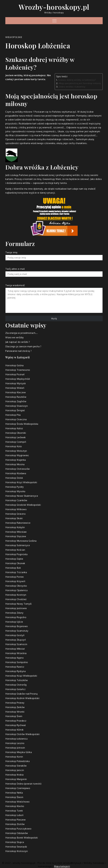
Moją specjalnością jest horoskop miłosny (80, 83)
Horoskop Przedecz (16, 721)
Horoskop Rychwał (16, 725)
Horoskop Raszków (16, 397)
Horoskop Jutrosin (15, 748)
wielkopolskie (14, 37)
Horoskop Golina (14, 365)
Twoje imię (54, 256)
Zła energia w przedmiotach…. (22, 333)
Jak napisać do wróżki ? (18, 342)
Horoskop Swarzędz (16, 847)
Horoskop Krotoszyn (17, 851)
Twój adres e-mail (54, 272)
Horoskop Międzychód (18, 379)
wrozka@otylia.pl (72, 863)
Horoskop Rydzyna (15, 671)
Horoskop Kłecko (15, 806)
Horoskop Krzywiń (15, 581)
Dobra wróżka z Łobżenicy (72, 87)
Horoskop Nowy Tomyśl (18, 604)
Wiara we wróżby (15, 337)
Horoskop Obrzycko (16, 586)
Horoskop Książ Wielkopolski (21, 676)
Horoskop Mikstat (15, 649)
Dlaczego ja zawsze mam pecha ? (23, 346)
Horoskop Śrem (14, 716)
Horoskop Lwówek (16, 437)
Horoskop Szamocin (16, 644)
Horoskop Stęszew (16, 536)
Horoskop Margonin (16, 779)
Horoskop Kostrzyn (16, 595)
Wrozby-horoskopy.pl (54, 7)
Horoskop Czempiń (16, 442)
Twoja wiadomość (54, 299)
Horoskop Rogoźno (16, 617)
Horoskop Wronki (15, 712)
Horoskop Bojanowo (17, 626)
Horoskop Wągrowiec (17, 455)
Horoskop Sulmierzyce (18, 545)
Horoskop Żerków (15, 707)
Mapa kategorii (62, 866)
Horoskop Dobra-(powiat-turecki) (23, 784)
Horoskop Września (16, 653)
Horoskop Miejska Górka (19, 752)
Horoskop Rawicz (15, 667)
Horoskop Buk (13, 568)
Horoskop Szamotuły (17, 631)
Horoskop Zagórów (16, 401)
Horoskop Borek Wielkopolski (22, 838)
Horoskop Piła (13, 415)
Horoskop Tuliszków (17, 680)
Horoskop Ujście (14, 622)
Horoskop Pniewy (15, 703)
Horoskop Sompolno (17, 662)
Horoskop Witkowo (16, 509)
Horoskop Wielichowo (18, 802)
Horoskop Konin (14, 757)
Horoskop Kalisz (14, 428)
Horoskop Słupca (15, 842)
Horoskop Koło (14, 446)
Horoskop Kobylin (15, 527)
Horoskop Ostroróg (16, 685)
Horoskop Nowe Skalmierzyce (22, 496)
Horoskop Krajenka (16, 460)
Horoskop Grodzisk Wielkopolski (23, 505)
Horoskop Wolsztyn (16, 451)
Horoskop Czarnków (16, 500)
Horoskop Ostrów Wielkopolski (22, 734)
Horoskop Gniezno (15, 514)
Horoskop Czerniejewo (18, 788)
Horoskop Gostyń (15, 635)
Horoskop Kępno (14, 658)
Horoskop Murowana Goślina (21, 541)
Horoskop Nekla (14, 793)
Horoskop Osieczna (16, 419)
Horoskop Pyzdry (15, 487)
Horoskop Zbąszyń (16, 640)
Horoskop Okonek (15, 563)
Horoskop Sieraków (16, 766)
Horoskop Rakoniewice (18, 523)
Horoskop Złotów (15, 824)
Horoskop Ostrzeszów (18, 469)
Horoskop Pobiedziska (17, 761)
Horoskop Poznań (15, 374)
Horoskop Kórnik (14, 730)
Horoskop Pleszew (15, 820)
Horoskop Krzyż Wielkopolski (21, 482)
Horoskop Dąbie (14, 559)
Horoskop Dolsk (14, 478)
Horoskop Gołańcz (15, 689)
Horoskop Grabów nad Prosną (21, 694)
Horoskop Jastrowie (16, 608)
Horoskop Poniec (15, 577)
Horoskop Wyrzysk (16, 383)
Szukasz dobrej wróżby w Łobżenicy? (77, 80)
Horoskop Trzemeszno (18, 370)
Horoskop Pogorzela (16, 554)
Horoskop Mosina (15, 464)
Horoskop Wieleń (15, 388)
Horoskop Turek (14, 811)
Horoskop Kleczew (16, 392)
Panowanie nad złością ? (18, 351)
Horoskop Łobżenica (16, 739)
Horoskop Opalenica (16, 590)
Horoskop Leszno (15, 743)
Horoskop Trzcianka (16, 572)
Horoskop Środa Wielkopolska (22, 424)
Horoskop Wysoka (15, 491)
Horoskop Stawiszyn (17, 406)
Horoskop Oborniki (16, 433)
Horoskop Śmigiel (15, 410)
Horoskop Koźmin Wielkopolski (22, 698)
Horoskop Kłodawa (16, 473)
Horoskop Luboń (14, 815)
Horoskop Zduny (14, 613)
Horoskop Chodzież (16, 599)
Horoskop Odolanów (17, 833)
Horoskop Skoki (14, 518)
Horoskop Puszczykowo (18, 829)
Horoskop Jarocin (15, 770)
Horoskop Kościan (15, 550)
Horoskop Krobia (14, 775)
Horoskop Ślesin (14, 797)
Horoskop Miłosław (16, 532)
